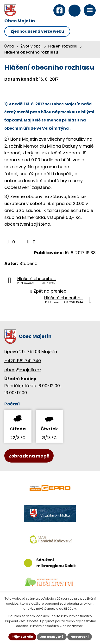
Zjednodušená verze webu (37, 31)
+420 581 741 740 (23, 361)
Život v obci (31, 46)
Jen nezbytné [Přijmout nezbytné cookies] (52, 637)
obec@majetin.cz (23, 370)
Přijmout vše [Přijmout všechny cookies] (22, 637)
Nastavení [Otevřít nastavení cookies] (80, 637)
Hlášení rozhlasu (63, 46)
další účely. (68, 609)
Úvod (9, 46)
